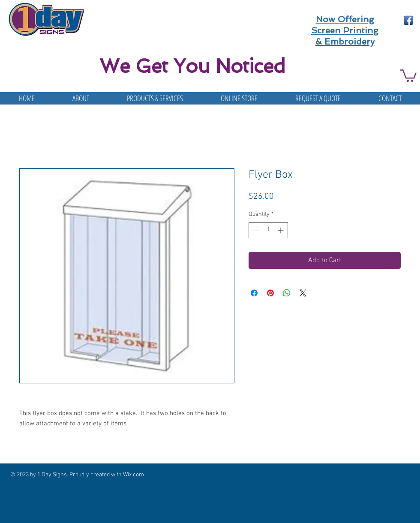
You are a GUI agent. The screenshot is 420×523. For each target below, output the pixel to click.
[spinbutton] (268, 230)
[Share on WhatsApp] (287, 293)
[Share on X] (303, 293)
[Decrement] (255, 230)
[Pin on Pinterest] (270, 293)
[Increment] (281, 230)
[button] (408, 75)
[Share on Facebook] (254, 293)
